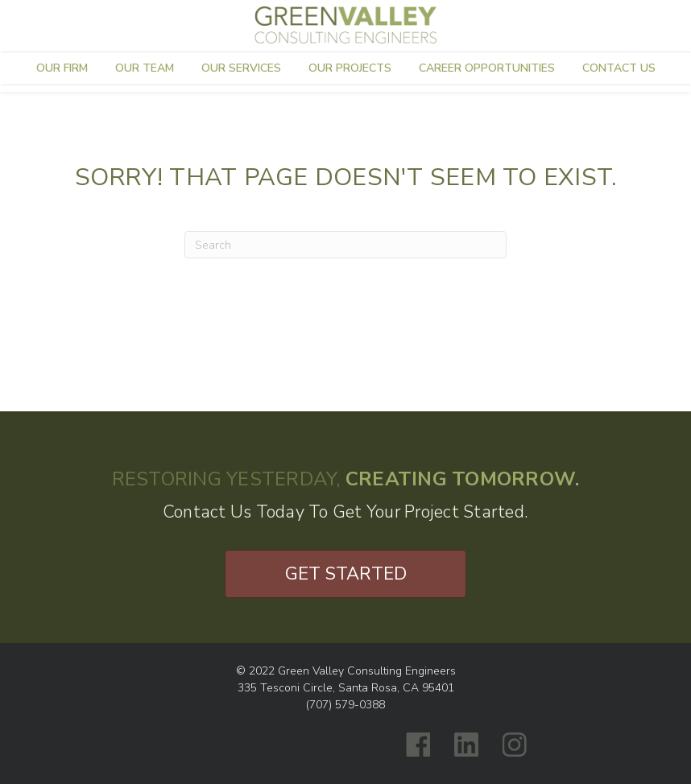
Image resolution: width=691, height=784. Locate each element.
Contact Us (619, 68)
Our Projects (350, 68)
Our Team (145, 68)
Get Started (346, 574)
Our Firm (62, 68)
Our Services (241, 68)
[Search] (345, 245)
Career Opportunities (487, 68)
